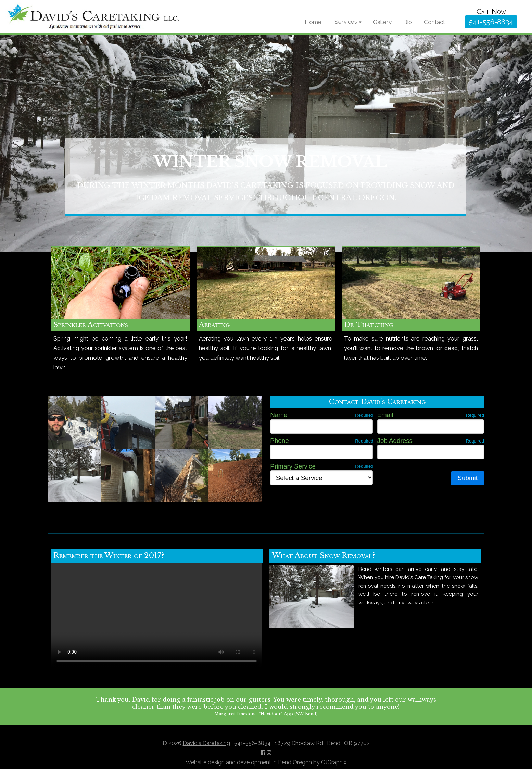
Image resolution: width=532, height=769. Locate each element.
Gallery (382, 22)
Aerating (214, 325)
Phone (322, 440)
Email (431, 415)
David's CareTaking (206, 743)
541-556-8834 (491, 22)
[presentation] (322, 500)
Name (322, 415)
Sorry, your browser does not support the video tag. (157, 616)
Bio (408, 22)
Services (346, 22)
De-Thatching (369, 325)
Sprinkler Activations (91, 325)
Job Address (431, 440)
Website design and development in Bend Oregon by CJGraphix (266, 762)
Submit (468, 478)
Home (313, 22)
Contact (434, 22)
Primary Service (322, 466)
